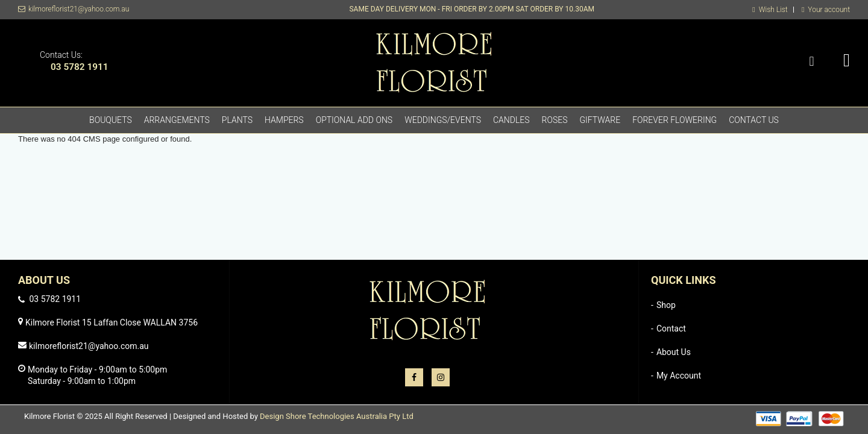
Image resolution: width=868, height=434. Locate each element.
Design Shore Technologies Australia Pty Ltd (337, 416)
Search (812, 62)
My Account (679, 376)
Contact (671, 329)
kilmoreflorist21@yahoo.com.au (79, 9)
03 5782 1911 (80, 67)
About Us (674, 352)
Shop (666, 305)
